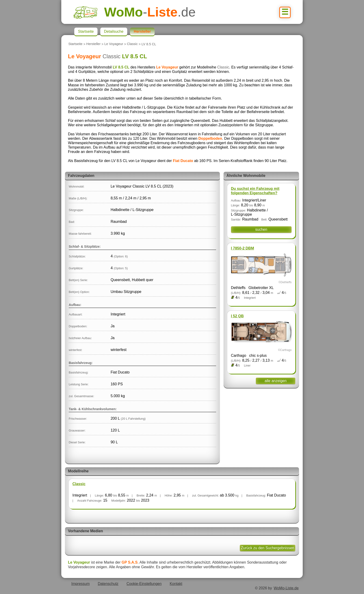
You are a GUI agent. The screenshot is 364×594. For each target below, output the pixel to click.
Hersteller (94, 44)
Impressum (80, 584)
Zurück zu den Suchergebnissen (268, 548)
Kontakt (176, 584)
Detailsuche (114, 31)
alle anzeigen (276, 381)
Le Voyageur (114, 44)
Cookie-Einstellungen (144, 584)
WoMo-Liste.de (286, 588)
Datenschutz (108, 584)
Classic (132, 44)
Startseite (75, 44)
